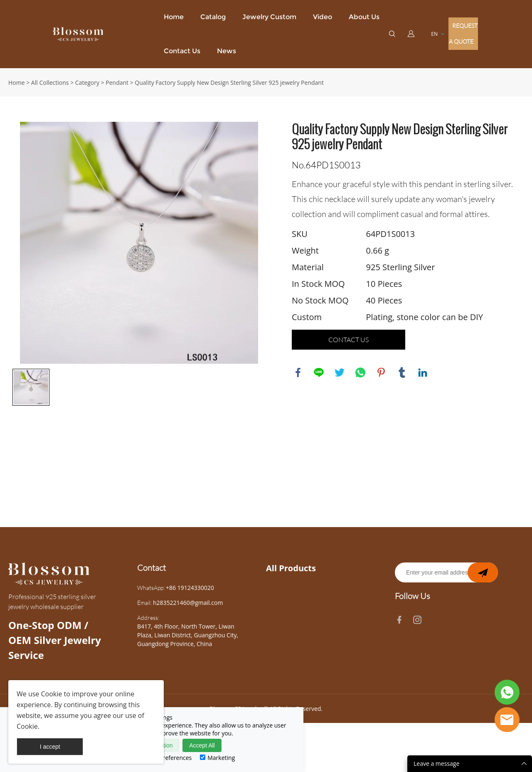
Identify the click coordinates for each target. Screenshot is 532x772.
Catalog (213, 17)
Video (323, 17)
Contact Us (182, 51)
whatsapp (360, 372)
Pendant (117, 83)
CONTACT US (349, 340)
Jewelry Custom (269, 17)
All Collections (50, 83)
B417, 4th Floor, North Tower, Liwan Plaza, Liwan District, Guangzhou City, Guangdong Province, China (188, 643)
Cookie (52, 694)
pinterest (381, 372)
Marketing (217, 758)
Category (87, 83)
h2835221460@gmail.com (188, 610)
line (319, 372)
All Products (291, 576)
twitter (340, 372)
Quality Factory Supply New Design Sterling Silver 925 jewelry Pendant (229, 83)
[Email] (446, 580)
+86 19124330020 (190, 595)
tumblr (402, 372)
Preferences (172, 758)
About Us (364, 17)
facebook (298, 372)
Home (174, 17)
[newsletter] (483, 580)
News (227, 51)
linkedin (423, 372)
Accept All (202, 745)
